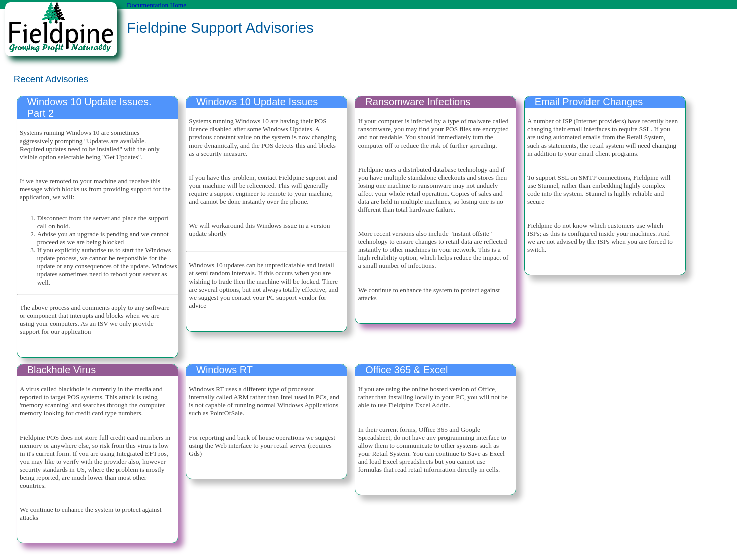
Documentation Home (157, 5)
